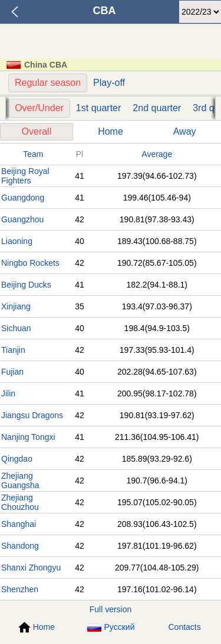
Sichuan (16, 328)
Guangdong (23, 198)
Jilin (8, 393)
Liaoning (17, 241)
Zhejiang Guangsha (20, 481)
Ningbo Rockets (30, 263)
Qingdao (17, 459)
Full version (111, 609)
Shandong (20, 546)
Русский (111, 627)
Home (111, 131)
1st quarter (98, 108)
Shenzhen (20, 589)
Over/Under (39, 108)
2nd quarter (157, 108)
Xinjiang (16, 306)
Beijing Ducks (26, 285)
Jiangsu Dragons (32, 415)
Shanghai (19, 524)
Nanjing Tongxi (28, 437)
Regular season (48, 83)
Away (185, 131)
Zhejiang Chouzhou (20, 502)
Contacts (185, 627)
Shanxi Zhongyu (31, 568)
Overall (37, 131)
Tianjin (13, 350)
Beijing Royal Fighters (25, 176)
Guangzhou (22, 219)
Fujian (12, 372)
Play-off (109, 83)
